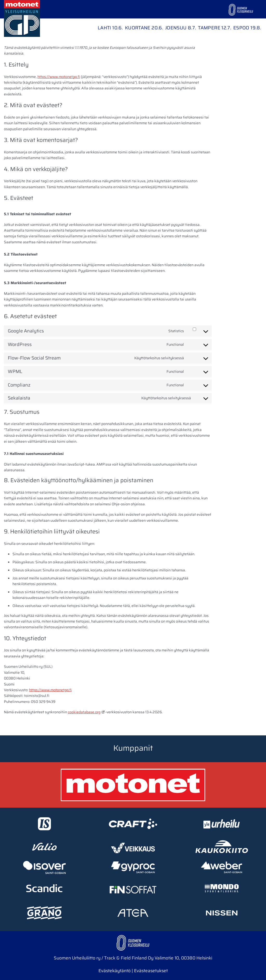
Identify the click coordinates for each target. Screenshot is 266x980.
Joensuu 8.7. (181, 28)
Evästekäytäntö (115, 971)
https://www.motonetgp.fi (59, 77)
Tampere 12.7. (215, 28)
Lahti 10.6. (110, 28)
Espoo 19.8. (247, 28)
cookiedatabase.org (84, 712)
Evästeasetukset (151, 971)
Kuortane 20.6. (144, 28)
